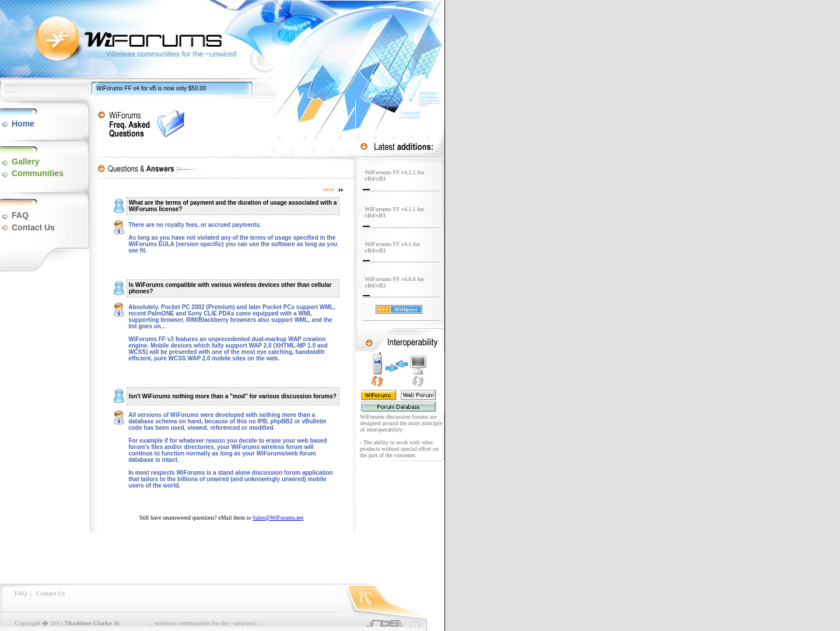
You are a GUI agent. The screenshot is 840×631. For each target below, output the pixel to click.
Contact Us (33, 227)
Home (23, 124)
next (334, 189)
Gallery (25, 162)
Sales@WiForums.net (278, 518)
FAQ (20, 215)
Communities (38, 173)
